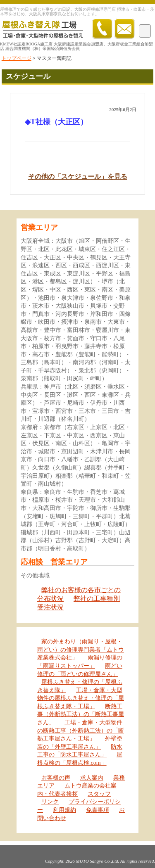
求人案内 (92, 778)
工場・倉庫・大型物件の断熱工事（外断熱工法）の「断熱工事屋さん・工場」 (81, 730)
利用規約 (64, 810)
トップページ (17, 58)
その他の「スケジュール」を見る (78, 177)
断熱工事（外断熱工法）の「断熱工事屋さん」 (81, 714)
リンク (50, 802)
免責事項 (98, 810)
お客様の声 (56, 778)
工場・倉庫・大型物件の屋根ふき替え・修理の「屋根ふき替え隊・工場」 (81, 698)
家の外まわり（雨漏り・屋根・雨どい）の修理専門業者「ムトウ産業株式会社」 (81, 650)
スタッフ (99, 794)
